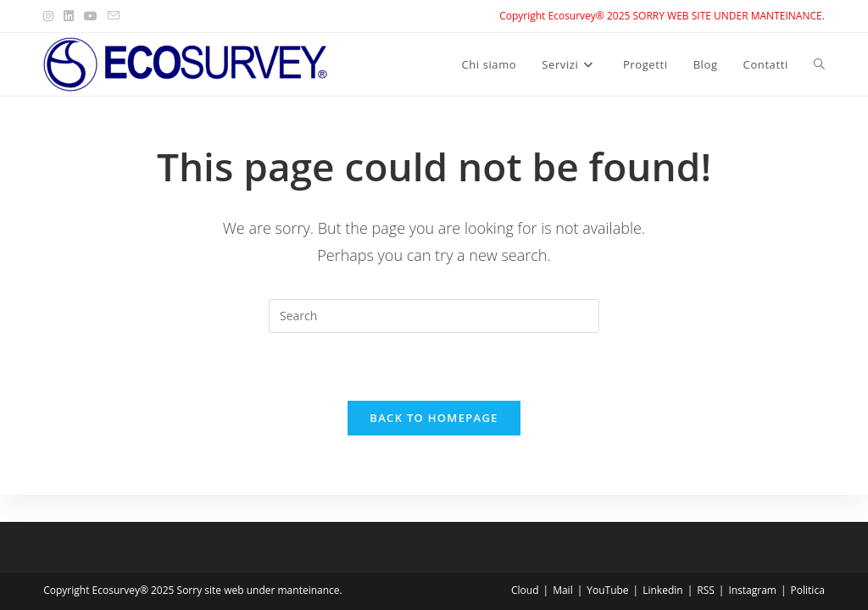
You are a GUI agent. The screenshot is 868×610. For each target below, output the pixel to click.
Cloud (525, 590)
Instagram (752, 590)
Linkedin (662, 590)
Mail (563, 590)
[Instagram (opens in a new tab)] (51, 16)
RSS (706, 590)
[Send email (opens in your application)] (114, 16)
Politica (808, 590)
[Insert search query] (434, 316)
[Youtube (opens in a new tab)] (91, 16)
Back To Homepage (434, 418)
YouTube (607, 590)
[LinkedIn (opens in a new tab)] (69, 16)
